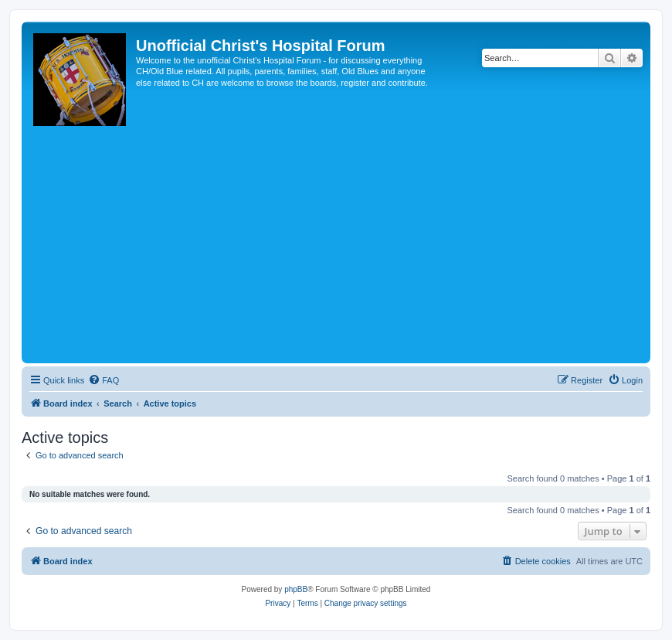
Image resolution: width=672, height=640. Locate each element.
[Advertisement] (336, 243)
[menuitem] (104, 380)
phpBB (296, 589)
